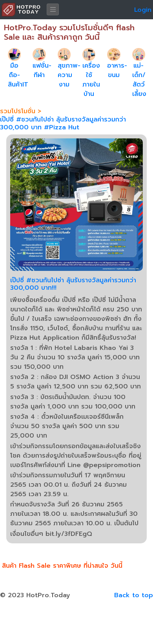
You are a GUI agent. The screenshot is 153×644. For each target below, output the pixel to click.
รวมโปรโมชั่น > (21, 111)
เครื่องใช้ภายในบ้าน (91, 80)
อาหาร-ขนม (117, 70)
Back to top (134, 595)
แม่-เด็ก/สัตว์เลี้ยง (139, 80)
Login (143, 10)
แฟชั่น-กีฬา (42, 70)
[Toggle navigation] (53, 9)
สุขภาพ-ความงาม (69, 75)
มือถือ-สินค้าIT (18, 75)
